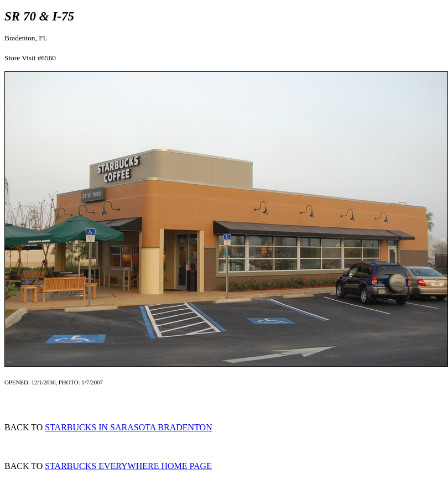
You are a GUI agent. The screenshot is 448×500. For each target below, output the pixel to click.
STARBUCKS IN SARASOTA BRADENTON (129, 427)
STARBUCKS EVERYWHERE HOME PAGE (128, 466)
